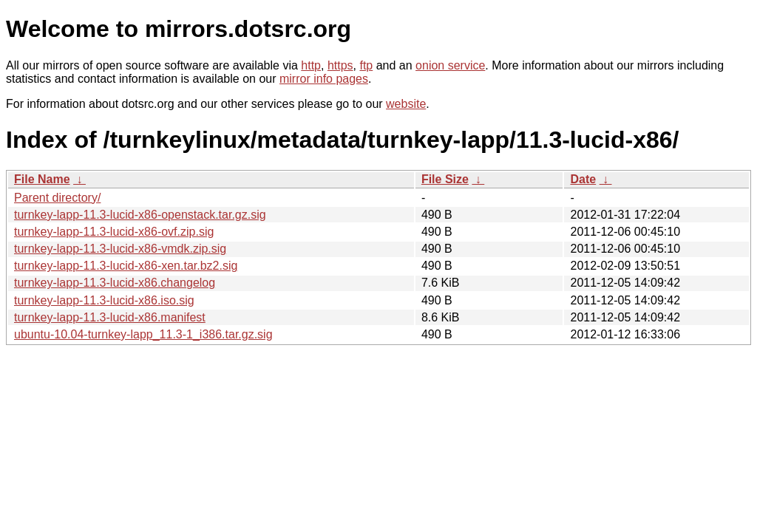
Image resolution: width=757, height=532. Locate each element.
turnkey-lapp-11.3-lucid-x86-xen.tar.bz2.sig (126, 266)
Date (583, 179)
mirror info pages (324, 79)
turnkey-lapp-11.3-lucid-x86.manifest (110, 317)
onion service (450, 65)
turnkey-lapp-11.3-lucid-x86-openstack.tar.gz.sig (140, 215)
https (340, 65)
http (311, 65)
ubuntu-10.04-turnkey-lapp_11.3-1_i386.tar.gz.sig (143, 334)
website (406, 104)
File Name (42, 179)
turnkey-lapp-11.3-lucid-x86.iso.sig (104, 300)
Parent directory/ (57, 198)
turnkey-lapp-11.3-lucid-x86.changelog (115, 283)
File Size (445, 179)
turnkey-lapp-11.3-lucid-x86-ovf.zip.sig (114, 232)
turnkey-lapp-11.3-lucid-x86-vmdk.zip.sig (120, 249)
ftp (366, 65)
